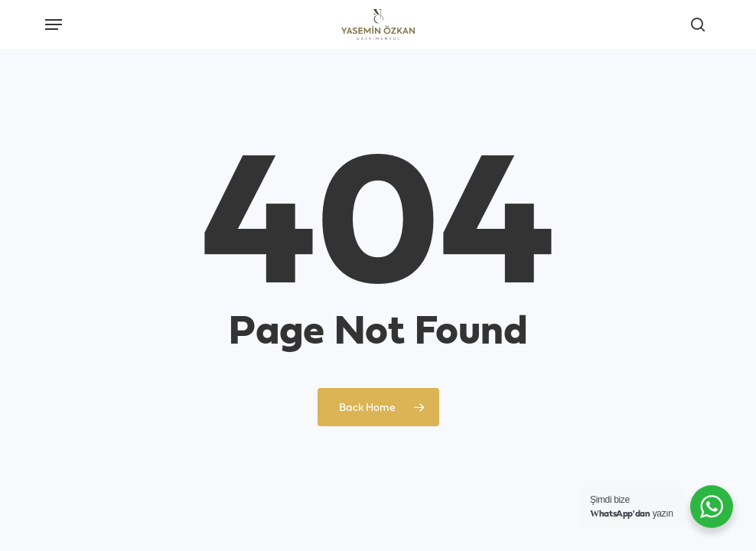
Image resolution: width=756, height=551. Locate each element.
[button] (54, 24)
